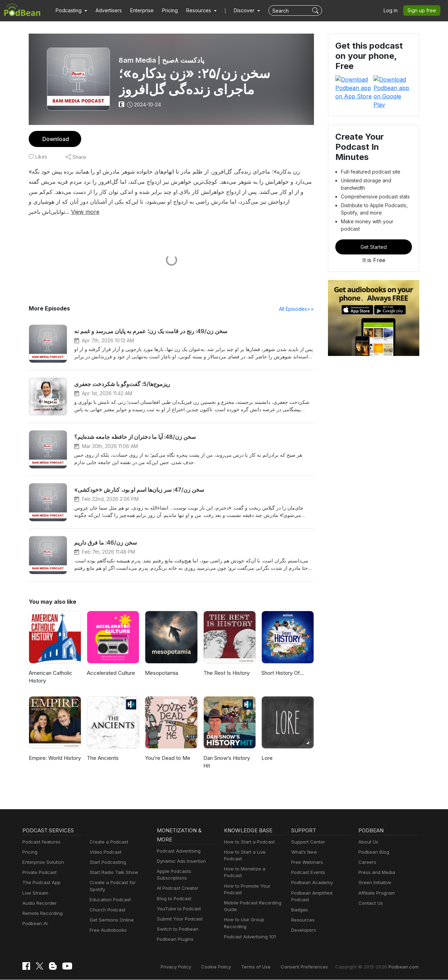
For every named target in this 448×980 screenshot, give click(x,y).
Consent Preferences (314, 967)
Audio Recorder (38, 904)
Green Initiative (374, 883)
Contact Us (370, 904)
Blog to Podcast (173, 899)
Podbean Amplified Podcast (319, 893)
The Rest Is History (226, 673)
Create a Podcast (107, 842)
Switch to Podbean (176, 929)
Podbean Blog (373, 852)
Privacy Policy (194, 967)
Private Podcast (38, 873)
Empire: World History (54, 758)
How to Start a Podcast (248, 842)
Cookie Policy (232, 967)
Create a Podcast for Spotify (118, 883)
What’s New (303, 852)
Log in (393, 10)
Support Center (307, 842)
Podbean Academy (311, 883)
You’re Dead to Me (167, 758)
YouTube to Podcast (177, 909)
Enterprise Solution (42, 863)
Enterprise (138, 10)
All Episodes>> (298, 309)
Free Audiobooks (107, 924)
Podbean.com (405, 967)
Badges (299, 904)
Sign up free (423, 10)
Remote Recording (42, 914)
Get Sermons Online (110, 914)
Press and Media (376, 873)
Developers (303, 924)
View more (60, 212)
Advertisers (106, 10)
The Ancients (102, 758)
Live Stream (35, 893)
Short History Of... (282, 673)
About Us (368, 842)
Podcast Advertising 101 (249, 923)
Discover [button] (237, 10)
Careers (367, 863)
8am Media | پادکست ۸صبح (161, 60)
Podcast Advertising (177, 851)
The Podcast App (40, 883)
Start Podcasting (107, 863)
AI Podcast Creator (176, 888)
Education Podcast (109, 893)
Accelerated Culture (110, 673)
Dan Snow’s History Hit (226, 762)
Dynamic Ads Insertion (180, 862)
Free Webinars (306, 863)
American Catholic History (50, 677)
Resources (302, 914)
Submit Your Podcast (178, 919)
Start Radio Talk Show (112, 873)
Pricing (165, 10)
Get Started (374, 204)
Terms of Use (269, 967)
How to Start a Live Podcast (253, 852)
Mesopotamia (161, 673)
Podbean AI (34, 924)
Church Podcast (106, 904)
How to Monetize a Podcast (252, 863)
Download (55, 139)
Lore (267, 758)
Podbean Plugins (174, 940)
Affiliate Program (375, 893)
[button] (71, 10)
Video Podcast (104, 852)
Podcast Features (40, 842)
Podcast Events (307, 873)
